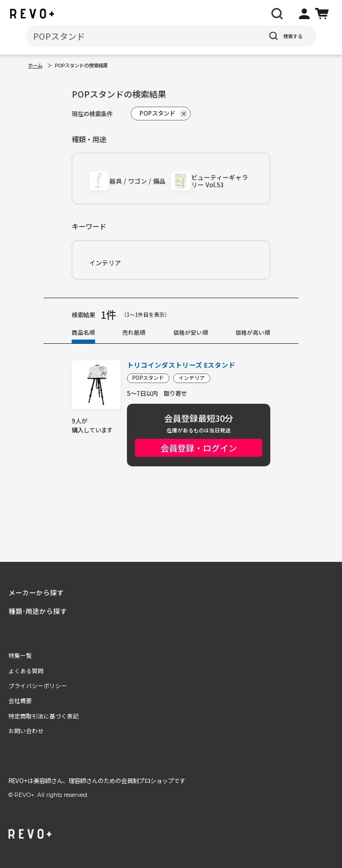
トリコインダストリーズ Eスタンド (181, 365)
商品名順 (83, 332)
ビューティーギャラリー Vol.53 (220, 181)
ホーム (35, 65)
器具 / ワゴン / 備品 (138, 181)
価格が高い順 (253, 332)
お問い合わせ (26, 731)
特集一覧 (20, 655)
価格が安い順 (191, 332)
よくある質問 (26, 671)
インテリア (105, 262)
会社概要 (20, 700)
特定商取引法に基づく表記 (44, 716)
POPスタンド (148, 378)
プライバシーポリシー (38, 685)
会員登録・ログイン (199, 448)
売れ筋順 (134, 332)
